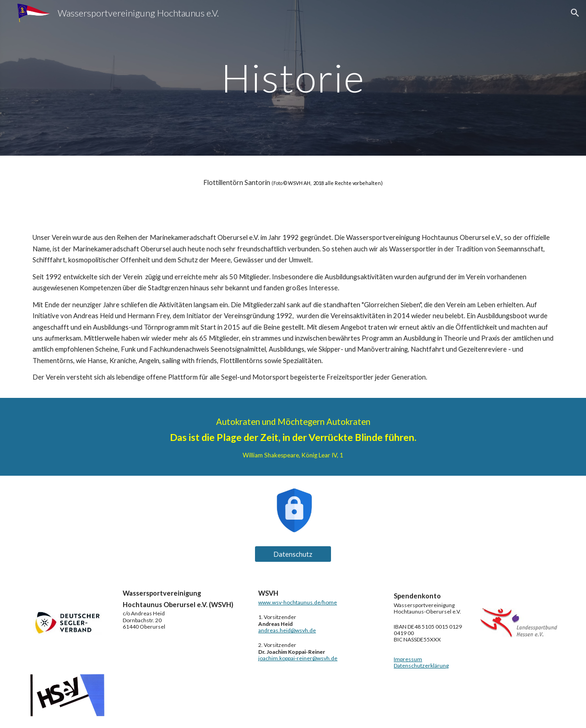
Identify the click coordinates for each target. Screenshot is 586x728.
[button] (575, 13)
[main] (293, 78)
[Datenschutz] (293, 554)
